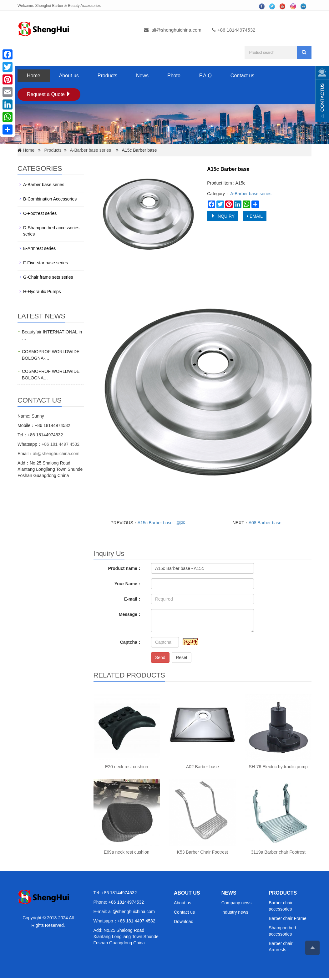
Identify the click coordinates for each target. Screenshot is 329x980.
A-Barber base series (91, 150)
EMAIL (255, 216)
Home (34, 76)
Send (160, 658)
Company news (237, 903)
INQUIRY (223, 216)
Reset (182, 658)
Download (184, 922)
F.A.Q (205, 76)
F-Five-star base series (46, 263)
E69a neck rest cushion (127, 852)
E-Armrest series (39, 248)
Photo (174, 76)
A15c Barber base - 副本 (162, 523)
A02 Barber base (202, 767)
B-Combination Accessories (50, 199)
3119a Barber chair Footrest (278, 852)
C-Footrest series (40, 213)
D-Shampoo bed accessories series (51, 231)
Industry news (235, 912)
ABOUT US (187, 893)
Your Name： (128, 584)
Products (107, 76)
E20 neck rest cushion (127, 767)
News (142, 76)
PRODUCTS (283, 893)
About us (69, 76)
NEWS (229, 893)
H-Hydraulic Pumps (42, 292)
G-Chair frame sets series (48, 277)
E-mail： (133, 599)
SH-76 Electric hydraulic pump (278, 767)
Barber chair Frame (288, 918)
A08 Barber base (265, 523)
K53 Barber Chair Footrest (202, 852)
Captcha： (131, 642)
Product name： (125, 568)
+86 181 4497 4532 (61, 444)
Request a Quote (49, 94)
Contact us (242, 76)
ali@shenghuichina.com (176, 30)
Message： (130, 614)
